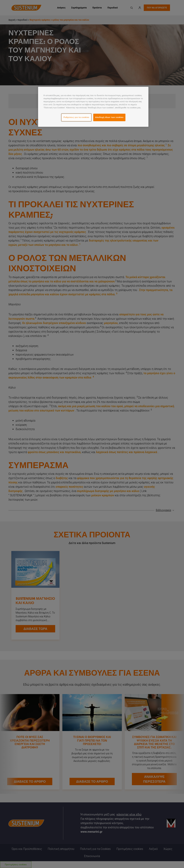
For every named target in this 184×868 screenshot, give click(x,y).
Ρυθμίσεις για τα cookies (76, 117)
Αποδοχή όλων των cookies (109, 117)
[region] (93, 107)
